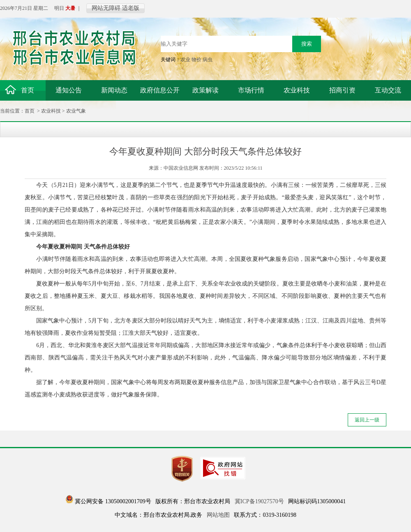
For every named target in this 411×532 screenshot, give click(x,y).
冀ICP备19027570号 (259, 501)
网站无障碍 (106, 8)
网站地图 (218, 515)
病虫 (208, 60)
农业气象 (76, 111)
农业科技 (51, 111)
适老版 (131, 8)
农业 (185, 60)
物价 (196, 60)
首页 (30, 111)
